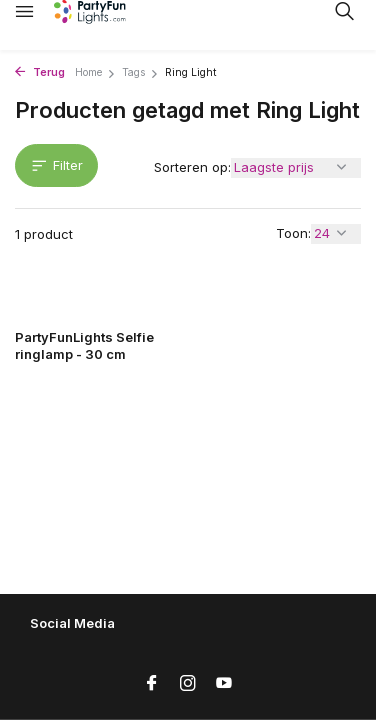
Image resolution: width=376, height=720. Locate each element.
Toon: (293, 233)
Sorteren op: (192, 167)
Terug (40, 72)
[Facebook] (152, 684)
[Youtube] (224, 684)
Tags (140, 72)
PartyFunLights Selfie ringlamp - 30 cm (84, 345)
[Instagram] (188, 684)
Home (95, 72)
